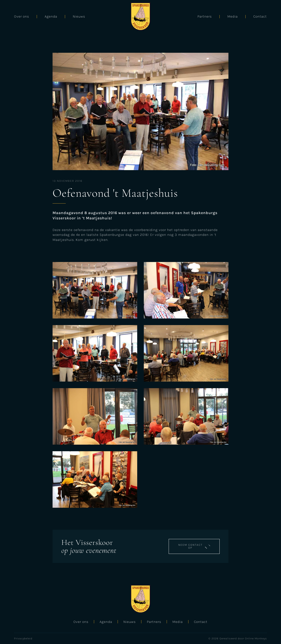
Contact (260, 16)
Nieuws (79, 16)
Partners (205, 16)
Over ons (22, 16)
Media (233, 16)
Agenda (51, 16)
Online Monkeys (256, 638)
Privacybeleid (23, 638)
